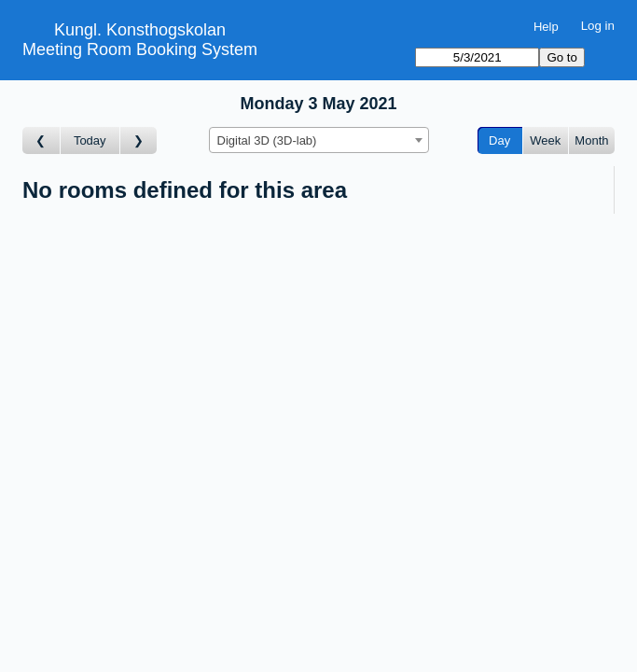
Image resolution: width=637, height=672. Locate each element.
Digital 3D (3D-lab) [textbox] (267, 140)
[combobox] (319, 140)
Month (591, 140)
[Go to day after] (139, 140)
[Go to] (477, 57)
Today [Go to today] (90, 140)
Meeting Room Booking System (140, 49)
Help (546, 27)
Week (545, 140)
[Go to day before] (42, 140)
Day (499, 140)
